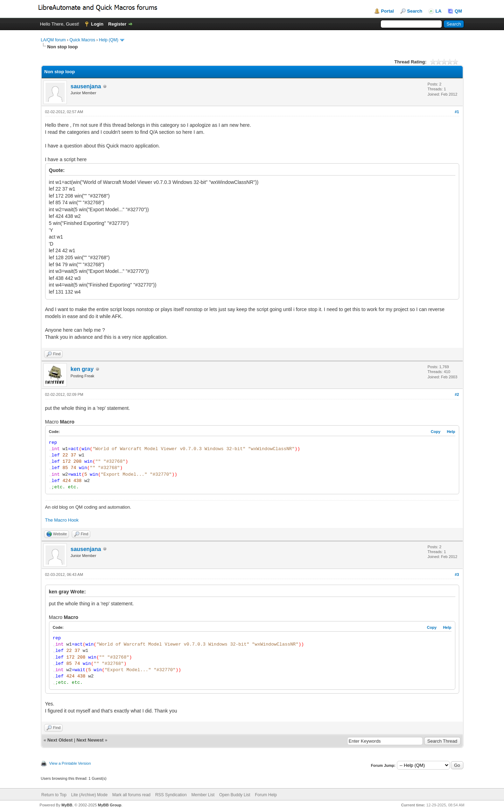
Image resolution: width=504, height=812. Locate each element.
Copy (436, 432)
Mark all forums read (131, 795)
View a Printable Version (70, 763)
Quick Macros (82, 40)
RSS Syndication (171, 795)
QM (458, 11)
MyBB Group (110, 805)
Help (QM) (109, 40)
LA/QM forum (53, 40)
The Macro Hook (62, 520)
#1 (457, 112)
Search (415, 11)
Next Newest (90, 740)
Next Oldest (60, 740)
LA (438, 11)
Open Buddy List (235, 795)
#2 (457, 394)
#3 (457, 574)
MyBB (67, 805)
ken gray (82, 369)
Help (451, 432)
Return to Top (54, 795)
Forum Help (266, 795)
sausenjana (86, 86)
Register (117, 24)
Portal (388, 11)
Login (97, 24)
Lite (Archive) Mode (89, 795)
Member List (203, 795)
